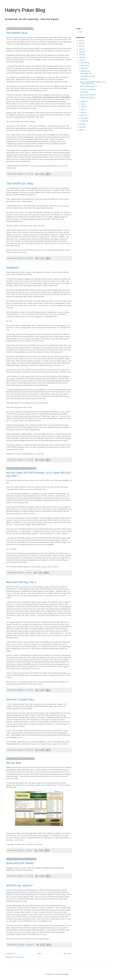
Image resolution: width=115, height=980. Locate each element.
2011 (81, 52)
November (84, 66)
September (84, 71)
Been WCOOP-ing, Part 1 (21, 582)
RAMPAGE (13, 268)
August (83, 101)
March (83, 115)
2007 (81, 124)
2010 (81, 55)
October (83, 68)
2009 (81, 57)
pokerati (27, 188)
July (82, 104)
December (84, 63)
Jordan (12, 897)
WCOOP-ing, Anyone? (19, 885)
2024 (81, 41)
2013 (81, 46)
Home (39, 954)
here (8, 117)
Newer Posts (11, 954)
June (82, 107)
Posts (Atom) (19, 957)
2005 (81, 130)
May (82, 110)
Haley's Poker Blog (25, 10)
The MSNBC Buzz (17, 33)
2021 (81, 43)
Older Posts (67, 954)
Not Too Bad (13, 763)
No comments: (29, 174)
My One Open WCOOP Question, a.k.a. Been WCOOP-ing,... (93, 83)
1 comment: (28, 573)
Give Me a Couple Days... (21, 699)
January (83, 121)
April (82, 112)
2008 (81, 60)
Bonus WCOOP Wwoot (20, 863)
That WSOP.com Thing (20, 184)
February (84, 118)
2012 (81, 49)
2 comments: (29, 850)
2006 (81, 127)
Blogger (66, 974)
